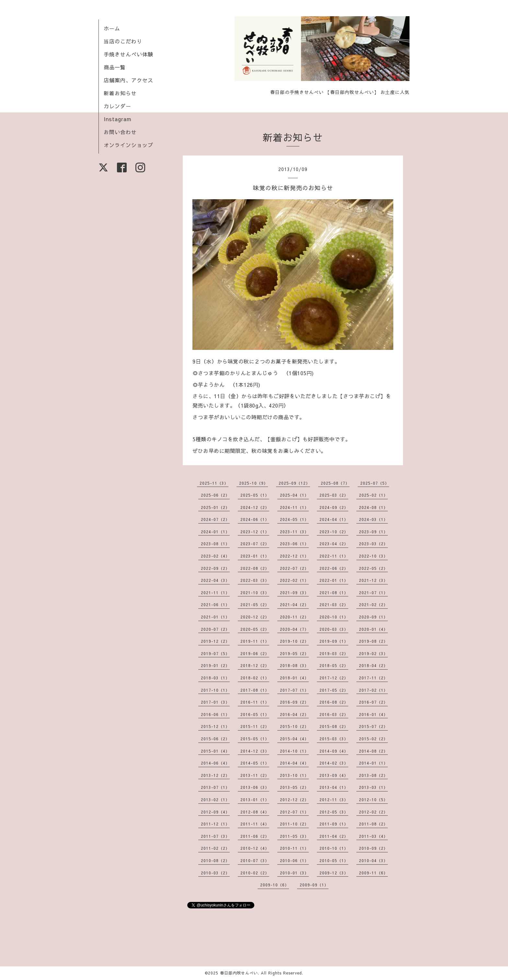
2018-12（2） (255, 665)
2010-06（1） (294, 860)
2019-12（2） (215, 641)
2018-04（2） (373, 665)
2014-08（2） (373, 751)
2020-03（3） (334, 629)
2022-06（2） (334, 568)
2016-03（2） (334, 714)
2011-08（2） (373, 824)
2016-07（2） (373, 702)
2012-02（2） (373, 812)
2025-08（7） (335, 483)
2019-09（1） (334, 641)
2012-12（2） (294, 800)
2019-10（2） (294, 641)
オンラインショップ (128, 145)
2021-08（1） (334, 593)
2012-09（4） (215, 812)
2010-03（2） (215, 873)
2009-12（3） (334, 873)
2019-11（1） (255, 641)
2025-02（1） (373, 495)
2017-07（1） (294, 690)
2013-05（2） (294, 787)
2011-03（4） (373, 836)
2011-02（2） (215, 848)
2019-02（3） (373, 653)
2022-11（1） (334, 556)
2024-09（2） (334, 507)
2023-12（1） (255, 532)
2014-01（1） (373, 763)
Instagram (118, 119)
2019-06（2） (255, 653)
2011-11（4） (255, 824)
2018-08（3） (294, 665)
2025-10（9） (254, 483)
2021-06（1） (215, 605)
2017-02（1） (373, 690)
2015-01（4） (215, 751)
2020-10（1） (334, 617)
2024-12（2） (255, 507)
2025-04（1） (294, 495)
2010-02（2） (255, 873)
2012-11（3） (334, 800)
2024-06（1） (255, 519)
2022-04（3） (215, 580)
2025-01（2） (215, 507)
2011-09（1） (334, 824)
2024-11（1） (294, 507)
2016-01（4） (373, 714)
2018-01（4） (294, 678)
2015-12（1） (215, 726)
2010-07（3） (255, 860)
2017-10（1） (215, 690)
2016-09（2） (294, 702)
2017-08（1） (255, 690)
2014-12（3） (255, 751)
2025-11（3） (214, 483)
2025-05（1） (255, 495)
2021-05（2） (255, 605)
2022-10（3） (373, 556)
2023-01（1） (255, 556)
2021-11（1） (215, 593)
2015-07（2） (373, 726)
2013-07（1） (215, 787)
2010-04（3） (373, 860)
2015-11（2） (255, 726)
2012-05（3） (334, 812)
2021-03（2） (334, 605)
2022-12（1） (294, 556)
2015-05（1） (255, 739)
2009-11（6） (373, 873)
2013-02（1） (215, 800)
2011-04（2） (334, 836)
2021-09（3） (294, 593)
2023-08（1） (215, 544)
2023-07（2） (255, 544)
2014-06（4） (215, 763)
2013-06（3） (255, 787)
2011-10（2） (294, 824)
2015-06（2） (215, 739)
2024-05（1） (294, 519)
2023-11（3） (294, 532)
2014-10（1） (294, 751)
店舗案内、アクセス (128, 80)
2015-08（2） (334, 726)
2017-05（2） (334, 690)
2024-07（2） (215, 519)
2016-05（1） (255, 714)
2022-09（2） (215, 568)
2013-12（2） (215, 775)
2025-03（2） (334, 495)
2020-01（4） (373, 629)
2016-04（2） (294, 714)
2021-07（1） (373, 593)
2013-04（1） (334, 787)
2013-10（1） (294, 775)
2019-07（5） (215, 653)
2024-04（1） (334, 519)
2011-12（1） (215, 824)
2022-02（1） (294, 580)
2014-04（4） (294, 763)
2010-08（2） (215, 860)
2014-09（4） (334, 751)
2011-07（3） (215, 836)
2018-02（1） (255, 678)
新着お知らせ (120, 93)
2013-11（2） (255, 775)
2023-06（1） (294, 544)
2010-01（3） (294, 873)
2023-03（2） (373, 544)
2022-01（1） (334, 580)
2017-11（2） (373, 678)
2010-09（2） (373, 848)
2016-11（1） (255, 702)
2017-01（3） (215, 702)
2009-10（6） (275, 885)
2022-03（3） (255, 580)
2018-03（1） (215, 678)
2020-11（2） (294, 617)
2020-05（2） (255, 629)
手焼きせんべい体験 (128, 54)
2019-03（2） (334, 653)
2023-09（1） (373, 532)
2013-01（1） (255, 800)
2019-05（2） (294, 653)
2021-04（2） (294, 605)
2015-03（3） (334, 739)
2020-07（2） (215, 629)
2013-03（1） (373, 787)
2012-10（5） (373, 800)
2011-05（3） (294, 836)
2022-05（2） (373, 568)
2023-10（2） (334, 532)
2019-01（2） (215, 665)
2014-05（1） (255, 763)
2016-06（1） (215, 714)
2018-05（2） (334, 665)
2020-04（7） (294, 629)
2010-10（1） (334, 848)
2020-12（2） (255, 617)
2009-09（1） (314, 885)
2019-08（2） (373, 641)
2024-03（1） (373, 519)
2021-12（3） (373, 580)
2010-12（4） (255, 848)
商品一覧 (115, 67)
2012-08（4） (255, 812)
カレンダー (117, 106)
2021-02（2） (373, 605)
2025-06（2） (215, 495)
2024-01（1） (215, 532)
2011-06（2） (255, 836)
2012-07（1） (294, 812)
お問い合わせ (120, 132)
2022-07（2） (294, 568)
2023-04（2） (334, 544)
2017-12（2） (334, 678)
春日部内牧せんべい (239, 973)
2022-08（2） (255, 568)
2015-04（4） (294, 739)
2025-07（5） (375, 483)
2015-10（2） (294, 726)
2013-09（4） (334, 775)
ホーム (112, 28)
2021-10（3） (255, 593)
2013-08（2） (373, 775)
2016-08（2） (334, 702)
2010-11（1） (294, 848)
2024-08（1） (373, 507)
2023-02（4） (215, 556)
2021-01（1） (215, 617)
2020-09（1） (373, 617)
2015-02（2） (373, 739)
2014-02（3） (334, 763)
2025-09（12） (294, 483)
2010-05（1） (334, 860)
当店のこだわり (123, 41)
